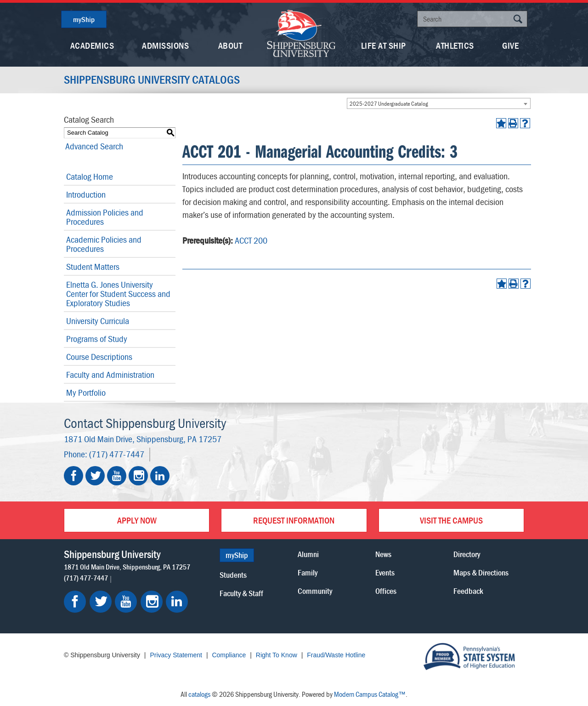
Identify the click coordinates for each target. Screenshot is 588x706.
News (383, 554)
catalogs (199, 694)
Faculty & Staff (241, 593)
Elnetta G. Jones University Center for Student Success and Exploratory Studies (118, 293)
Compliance (229, 655)
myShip (84, 19)
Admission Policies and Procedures (105, 217)
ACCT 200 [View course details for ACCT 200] (251, 240)
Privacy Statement (176, 655)
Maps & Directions (481, 572)
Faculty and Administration (110, 374)
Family (308, 572)
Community (315, 591)
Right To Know (277, 655)
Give (510, 45)
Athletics (455, 45)
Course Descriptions (99, 356)
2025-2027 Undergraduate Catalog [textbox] (389, 104)
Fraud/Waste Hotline (336, 655)
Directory (467, 554)
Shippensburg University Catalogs (154, 80)
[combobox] (439, 103)
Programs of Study (97, 339)
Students (233, 575)
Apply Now (137, 520)
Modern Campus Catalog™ (370, 694)
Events (385, 572)
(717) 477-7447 (117, 454)
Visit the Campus (451, 520)
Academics (92, 45)
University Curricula (98, 321)
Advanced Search (93, 146)
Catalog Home (90, 176)
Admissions (165, 45)
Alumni (308, 554)
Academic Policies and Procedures (104, 244)
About (230, 45)
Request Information (294, 520)
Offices (386, 591)
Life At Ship (384, 45)
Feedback (468, 591)
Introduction (86, 194)
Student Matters (93, 266)
